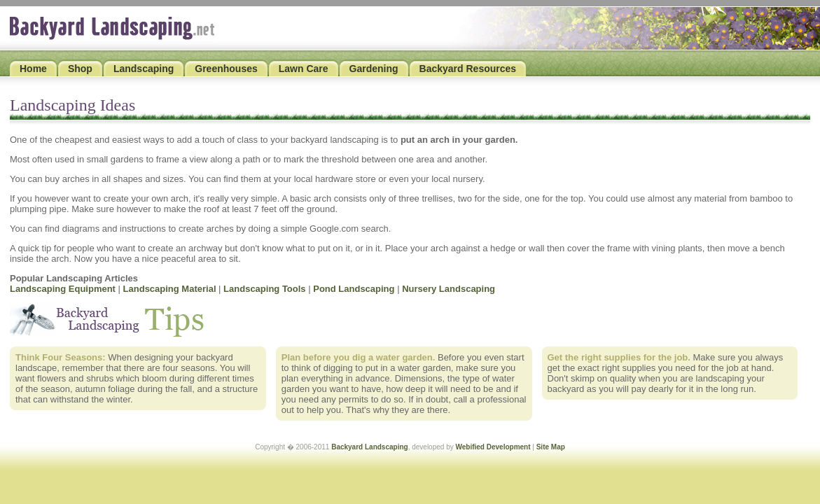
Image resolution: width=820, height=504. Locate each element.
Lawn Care (304, 69)
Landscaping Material (170, 289)
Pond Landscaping (354, 289)
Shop (80, 69)
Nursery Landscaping (449, 289)
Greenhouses (226, 69)
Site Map (551, 447)
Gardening (374, 69)
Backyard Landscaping (369, 447)
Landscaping (144, 69)
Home (33, 69)
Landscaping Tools (265, 289)
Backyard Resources (468, 69)
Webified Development (493, 447)
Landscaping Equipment (63, 289)
